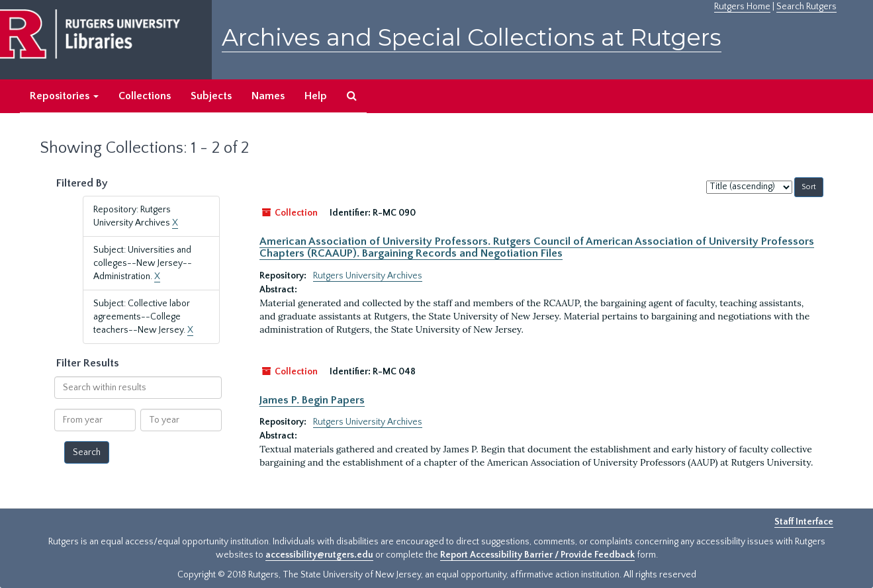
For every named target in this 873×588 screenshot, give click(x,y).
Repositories (64, 96)
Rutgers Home (742, 7)
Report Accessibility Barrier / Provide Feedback (537, 555)
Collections (145, 96)
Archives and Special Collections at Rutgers (472, 37)
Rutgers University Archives (368, 276)
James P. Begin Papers (312, 400)
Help (316, 96)
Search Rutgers (806, 7)
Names (268, 96)
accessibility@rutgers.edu (319, 555)
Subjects (211, 96)
